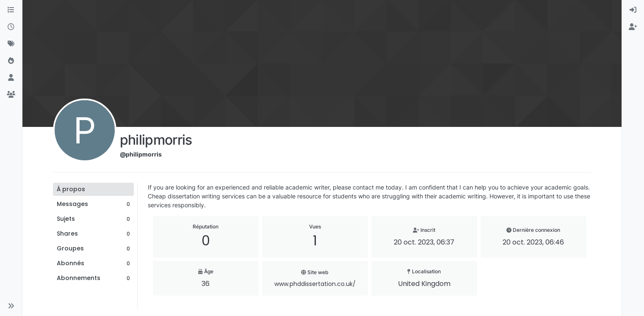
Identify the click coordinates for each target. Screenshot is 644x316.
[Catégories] (11, 10)
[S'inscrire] (633, 27)
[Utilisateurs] (11, 78)
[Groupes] (11, 95)
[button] (11, 306)
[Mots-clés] (11, 44)
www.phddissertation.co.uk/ (315, 284)
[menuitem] (633, 10)
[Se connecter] (633, 10)
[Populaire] (11, 61)
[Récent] (11, 27)
